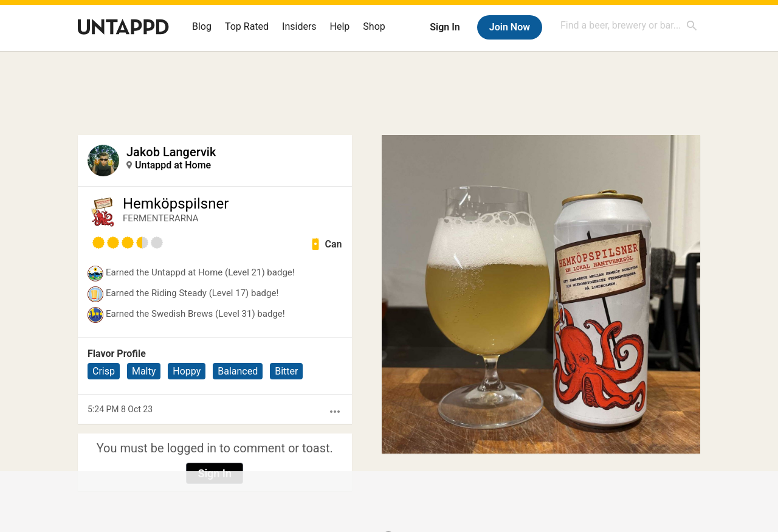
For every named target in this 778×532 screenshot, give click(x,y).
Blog (202, 26)
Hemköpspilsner (176, 204)
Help (340, 26)
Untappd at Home (173, 165)
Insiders (299, 26)
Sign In (445, 27)
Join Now (510, 27)
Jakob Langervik (171, 152)
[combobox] (629, 25)
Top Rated (247, 26)
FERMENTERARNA (161, 218)
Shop (374, 26)
